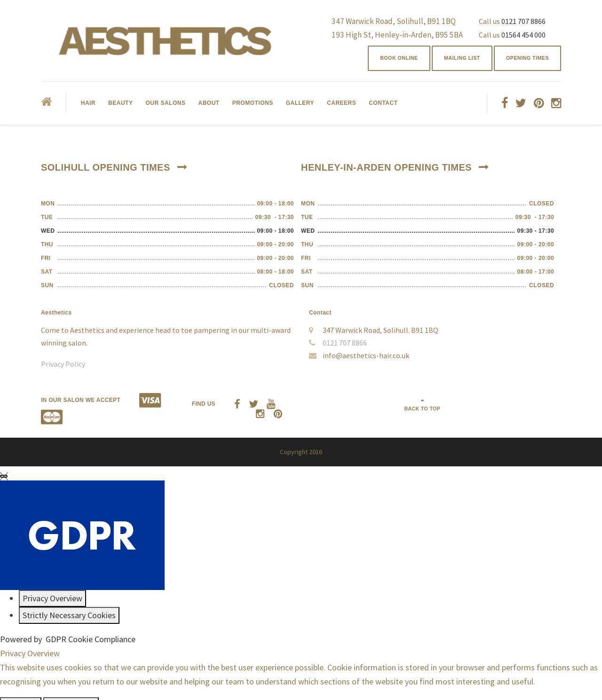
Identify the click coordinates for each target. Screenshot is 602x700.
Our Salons (165, 106)
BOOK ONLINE (380, 60)
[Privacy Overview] (52, 584)
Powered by (68, 625)
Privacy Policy (63, 367)
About (209, 106)
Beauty (120, 106)
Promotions (253, 106)
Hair (88, 106)
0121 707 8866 (523, 21)
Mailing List (451, 60)
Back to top (526, 403)
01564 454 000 (523, 35)
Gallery (300, 106)
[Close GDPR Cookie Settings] (4, 462)
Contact (383, 106)
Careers (341, 106)
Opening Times (523, 60)
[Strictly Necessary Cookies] (69, 601)
